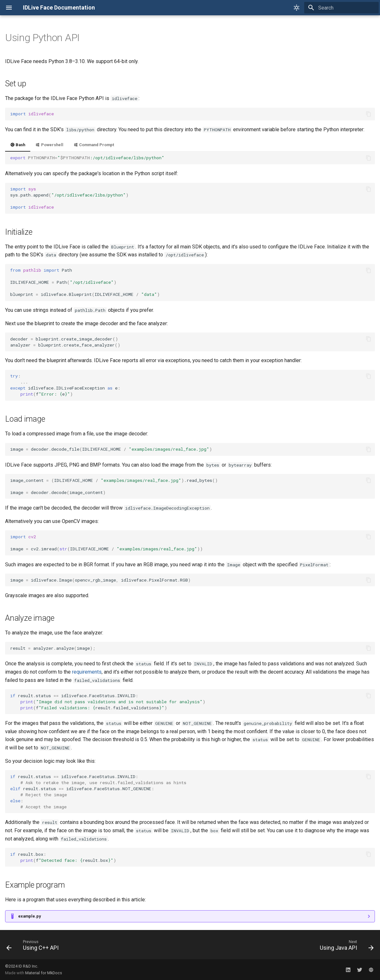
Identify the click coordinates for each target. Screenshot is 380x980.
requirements (87, 672)
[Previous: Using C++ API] (34, 947)
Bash (18, 145)
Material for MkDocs (44, 973)
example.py (29, 916)
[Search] (341, 8)
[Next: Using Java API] (345, 947)
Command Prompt (94, 145)
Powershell (49, 145)
